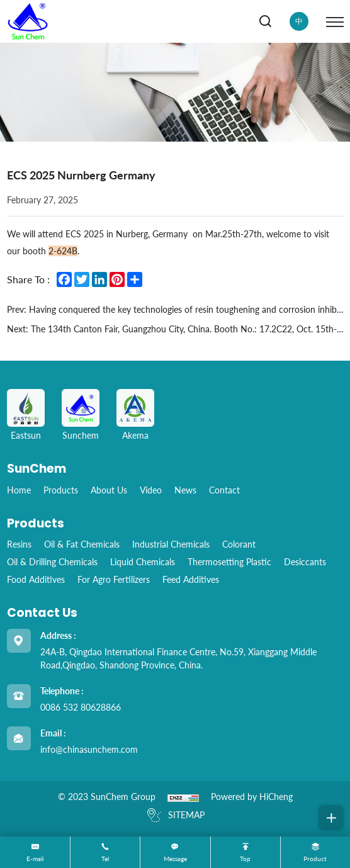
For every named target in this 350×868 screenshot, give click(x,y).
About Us (109, 490)
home (19, 490)
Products (61, 490)
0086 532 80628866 (81, 707)
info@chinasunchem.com (89, 749)
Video (151, 490)
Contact (224, 490)
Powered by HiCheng (252, 797)
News (185, 490)
